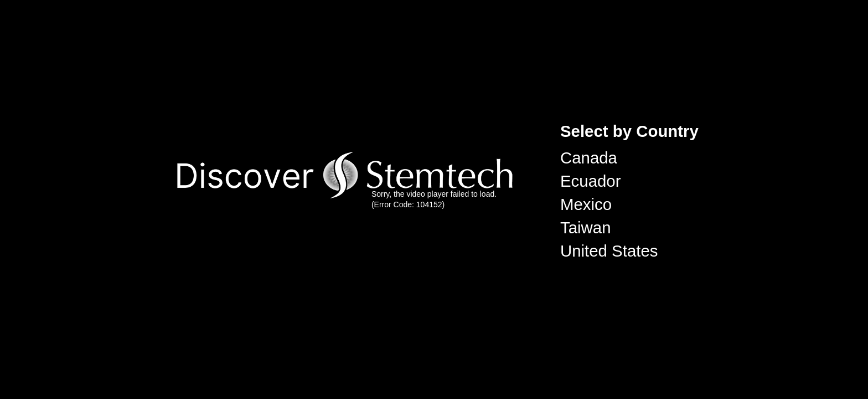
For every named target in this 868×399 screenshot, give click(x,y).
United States (609, 251)
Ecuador (590, 181)
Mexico (586, 204)
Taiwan (586, 227)
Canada (589, 158)
